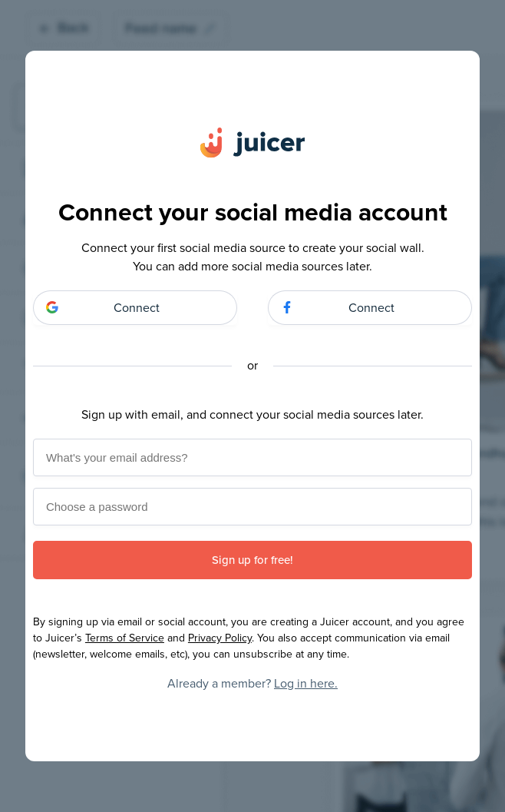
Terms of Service (125, 638)
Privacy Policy (220, 638)
